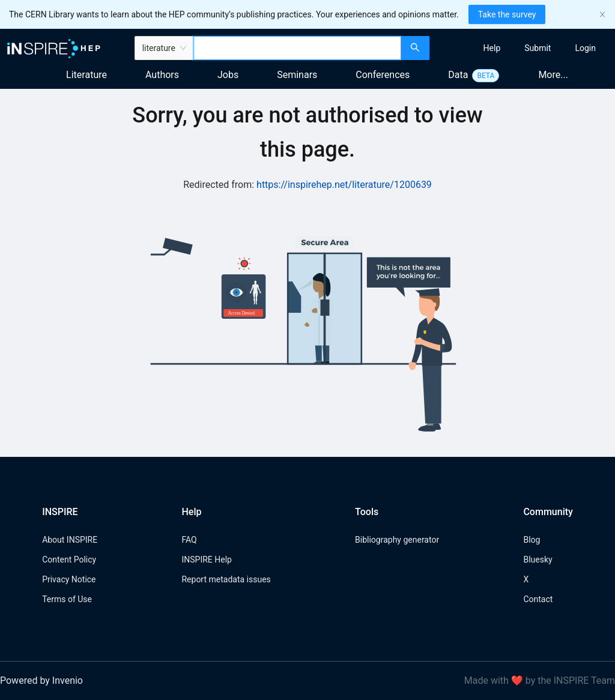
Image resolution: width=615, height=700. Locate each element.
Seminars (297, 75)
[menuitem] (492, 48)
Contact (538, 599)
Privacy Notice (69, 579)
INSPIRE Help (206, 560)
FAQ (189, 540)
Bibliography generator (397, 540)
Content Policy (69, 560)
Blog (532, 540)
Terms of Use (67, 599)
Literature (86, 75)
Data (458, 75)
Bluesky (538, 560)
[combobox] (297, 48)
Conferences (383, 75)
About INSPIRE (70, 540)
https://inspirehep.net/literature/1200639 (344, 185)
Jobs (228, 75)
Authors (162, 75)
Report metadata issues (226, 579)
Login (585, 48)
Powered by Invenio (41, 680)
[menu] (524, 48)
